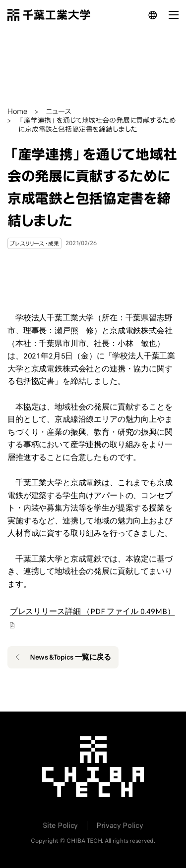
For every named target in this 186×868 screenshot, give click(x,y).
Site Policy (60, 825)
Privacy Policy (120, 825)
